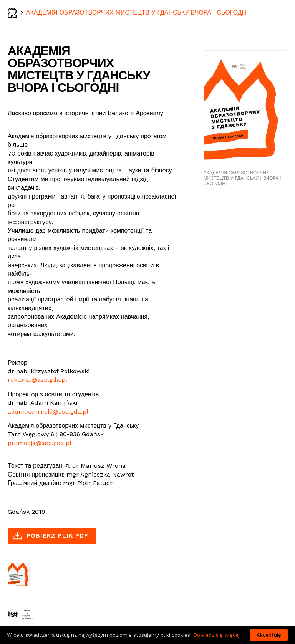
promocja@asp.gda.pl (40, 443)
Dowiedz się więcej (216, 635)
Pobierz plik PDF (57, 536)
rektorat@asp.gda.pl (37, 380)
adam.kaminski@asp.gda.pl (48, 411)
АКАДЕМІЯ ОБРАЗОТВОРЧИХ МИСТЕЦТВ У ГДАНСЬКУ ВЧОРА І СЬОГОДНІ (137, 12)
